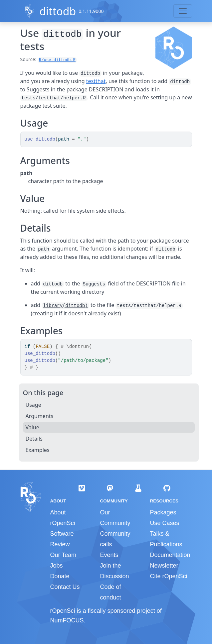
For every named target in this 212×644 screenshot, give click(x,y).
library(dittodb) (65, 306)
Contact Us (65, 587)
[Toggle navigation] (183, 11)
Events (109, 555)
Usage (33, 405)
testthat (96, 81)
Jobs (57, 566)
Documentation (170, 555)
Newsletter (164, 566)
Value (32, 427)
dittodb (58, 11)
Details (34, 439)
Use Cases (164, 523)
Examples (38, 450)
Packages (163, 512)
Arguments (40, 416)
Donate (60, 576)
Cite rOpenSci (168, 576)
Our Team (63, 555)
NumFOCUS (67, 620)
